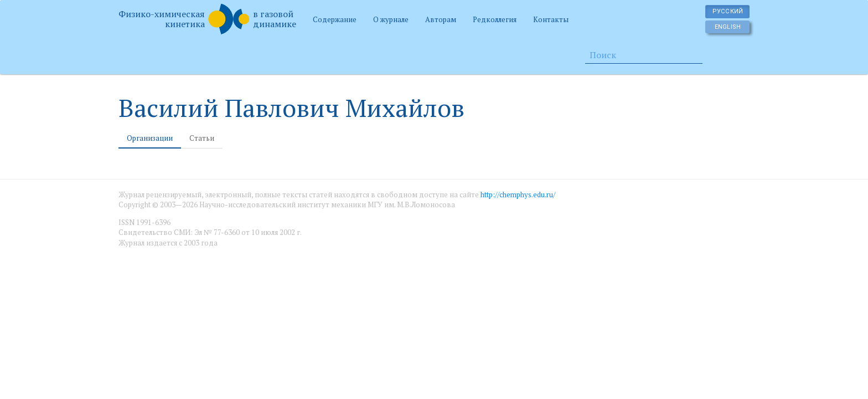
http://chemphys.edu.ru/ (518, 195)
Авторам (441, 19)
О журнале (391, 19)
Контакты (551, 19)
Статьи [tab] (202, 138)
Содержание (335, 19)
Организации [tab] (150, 138)
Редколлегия (495, 19)
